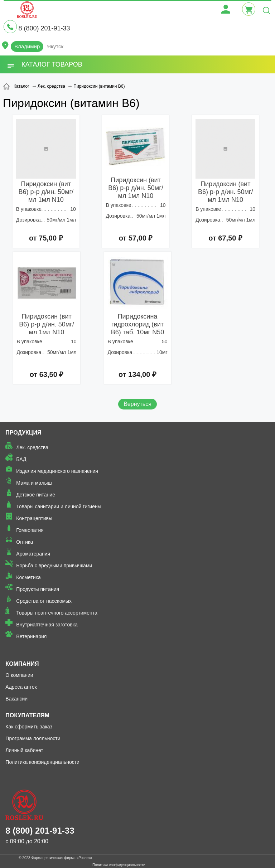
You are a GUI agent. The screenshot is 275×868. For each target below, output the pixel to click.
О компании (19, 675)
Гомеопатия (30, 530)
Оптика (25, 542)
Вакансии (16, 699)
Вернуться (137, 404)
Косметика (28, 577)
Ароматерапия (33, 554)
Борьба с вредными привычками (54, 566)
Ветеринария (31, 636)
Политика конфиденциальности (42, 762)
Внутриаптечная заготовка (47, 625)
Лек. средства (32, 447)
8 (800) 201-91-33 (44, 28)
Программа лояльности (33, 738)
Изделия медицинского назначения (57, 471)
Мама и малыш (34, 483)
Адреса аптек (21, 687)
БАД (21, 459)
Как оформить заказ (29, 727)
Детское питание (36, 495)
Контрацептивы (34, 518)
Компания (22, 664)
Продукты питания (38, 589)
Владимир (27, 46)
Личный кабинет (24, 750)
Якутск (55, 46)
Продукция (23, 433)
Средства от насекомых (44, 601)
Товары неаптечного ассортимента (57, 613)
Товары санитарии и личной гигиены (59, 506)
